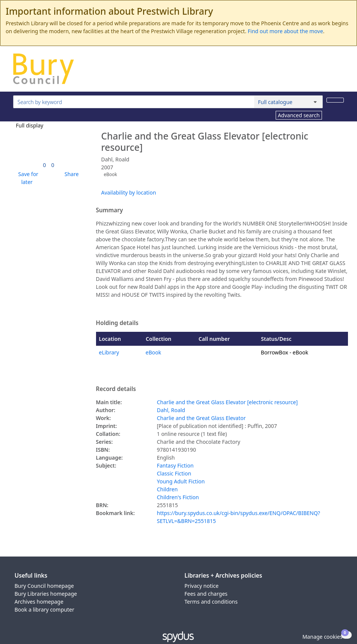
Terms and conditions (211, 602)
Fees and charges (206, 594)
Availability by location (129, 192)
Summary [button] (110, 210)
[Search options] (288, 102)
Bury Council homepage (44, 586)
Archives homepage (39, 602)
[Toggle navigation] (340, 72)
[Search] (335, 100)
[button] (27, 178)
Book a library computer (45, 609)
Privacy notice (202, 586)
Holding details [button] (117, 323)
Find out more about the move (285, 31)
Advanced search (299, 115)
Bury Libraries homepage (46, 594)
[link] (44, 165)
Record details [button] (116, 389)
